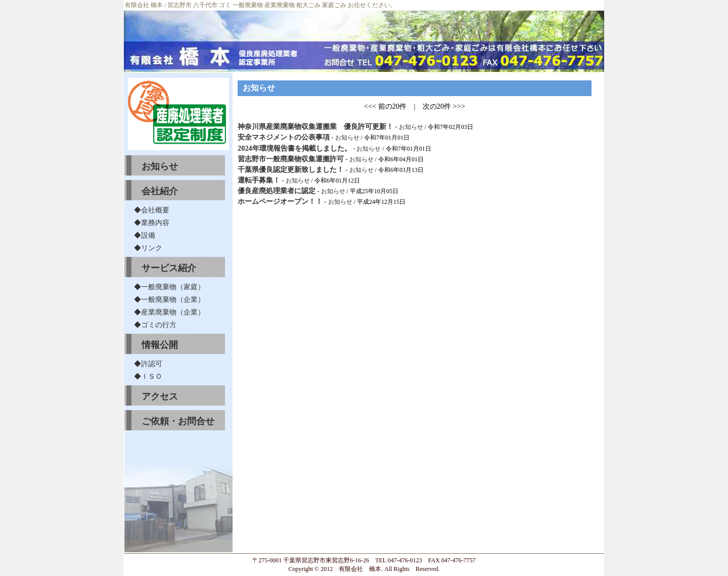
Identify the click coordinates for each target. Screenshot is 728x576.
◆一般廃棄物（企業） (169, 299)
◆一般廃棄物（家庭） (169, 287)
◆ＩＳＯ (148, 376)
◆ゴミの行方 (155, 325)
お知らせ (160, 166)
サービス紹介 (169, 268)
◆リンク (148, 248)
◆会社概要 (152, 210)
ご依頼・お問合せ (178, 421)
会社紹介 (160, 191)
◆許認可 (148, 364)
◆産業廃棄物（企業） (169, 312)
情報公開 (160, 345)
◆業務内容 (152, 223)
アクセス (160, 396)
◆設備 (145, 235)
